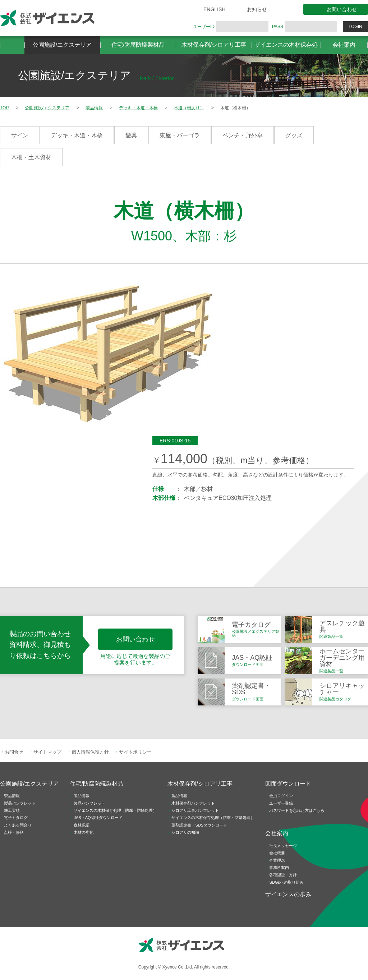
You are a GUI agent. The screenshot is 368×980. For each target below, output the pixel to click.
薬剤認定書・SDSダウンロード (199, 825)
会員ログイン (281, 796)
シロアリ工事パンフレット (195, 810)
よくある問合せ (18, 825)
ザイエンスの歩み (288, 894)
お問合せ (14, 752)
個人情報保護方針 (90, 752)
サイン (20, 135)
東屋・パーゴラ (180, 135)
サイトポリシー (135, 752)
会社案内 (344, 45)
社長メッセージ (283, 846)
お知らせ (257, 9)
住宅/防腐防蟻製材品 (138, 45)
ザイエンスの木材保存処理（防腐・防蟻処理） (115, 810)
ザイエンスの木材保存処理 (286, 48)
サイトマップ (47, 752)
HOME (12, 45)
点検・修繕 (14, 832)
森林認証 (82, 825)
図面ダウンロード (288, 784)
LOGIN (355, 27)
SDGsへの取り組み (286, 882)
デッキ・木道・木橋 (77, 135)
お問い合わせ (342, 9)
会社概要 (277, 853)
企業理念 (277, 860)
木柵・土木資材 (31, 157)
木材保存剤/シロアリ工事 (214, 45)
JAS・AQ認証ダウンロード (98, 818)
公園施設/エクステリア (62, 45)
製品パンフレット (20, 803)
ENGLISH (214, 9)
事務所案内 (279, 868)
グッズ (294, 135)
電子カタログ (16, 818)
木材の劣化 (84, 832)
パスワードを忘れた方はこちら (297, 810)
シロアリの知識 (185, 832)
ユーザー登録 (281, 803)
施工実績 (12, 810)
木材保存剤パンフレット (193, 803)
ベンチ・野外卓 (243, 135)
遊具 (131, 135)
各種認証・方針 (283, 875)
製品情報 (12, 796)
